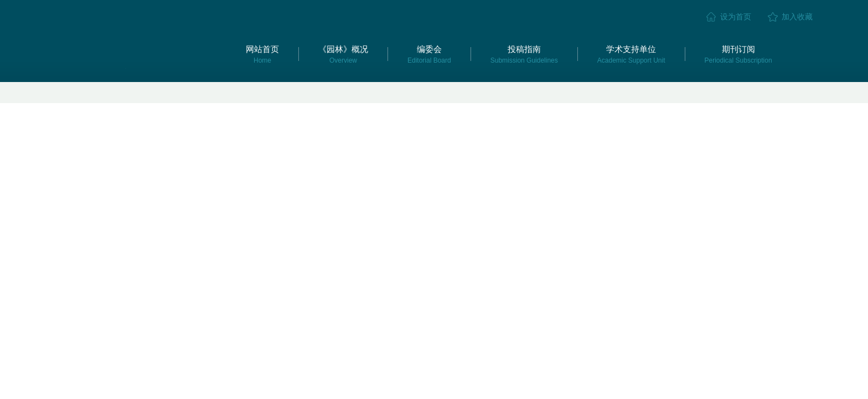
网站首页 (262, 54)
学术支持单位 (631, 54)
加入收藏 (797, 17)
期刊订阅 (738, 54)
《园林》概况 (343, 54)
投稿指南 (524, 54)
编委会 (429, 54)
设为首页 (736, 17)
